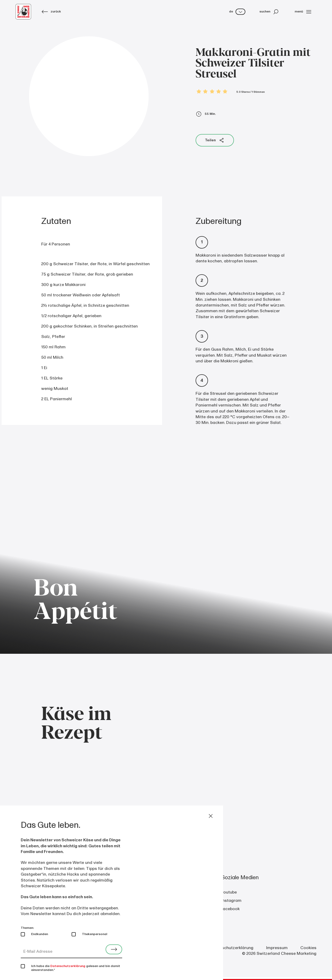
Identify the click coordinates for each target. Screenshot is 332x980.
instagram (231, 901)
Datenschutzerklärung (232, 948)
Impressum (277, 948)
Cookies (308, 948)
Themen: (27, 928)
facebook (230, 909)
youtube (229, 892)
